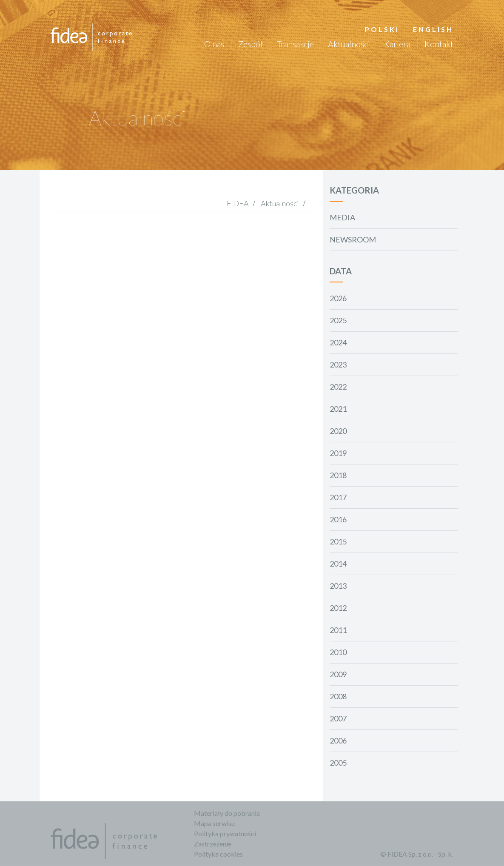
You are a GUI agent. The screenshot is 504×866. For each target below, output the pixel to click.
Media (342, 217)
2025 (338, 320)
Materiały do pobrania (227, 813)
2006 (338, 741)
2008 (338, 696)
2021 (338, 409)
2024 (338, 342)
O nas (214, 44)
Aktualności (349, 44)
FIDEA (238, 203)
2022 (338, 387)
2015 (338, 541)
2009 (338, 674)
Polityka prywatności (225, 833)
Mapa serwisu (215, 823)
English (433, 29)
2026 (338, 298)
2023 (338, 365)
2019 (338, 453)
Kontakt (439, 44)
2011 (338, 630)
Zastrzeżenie (213, 844)
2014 (338, 564)
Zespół (250, 44)
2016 (338, 519)
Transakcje (295, 44)
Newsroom (353, 239)
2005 (338, 763)
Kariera (397, 44)
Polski (382, 29)
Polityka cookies (219, 854)
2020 (338, 431)
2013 (338, 586)
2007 (338, 718)
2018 (338, 475)
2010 (338, 652)
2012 (338, 608)
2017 (338, 497)
